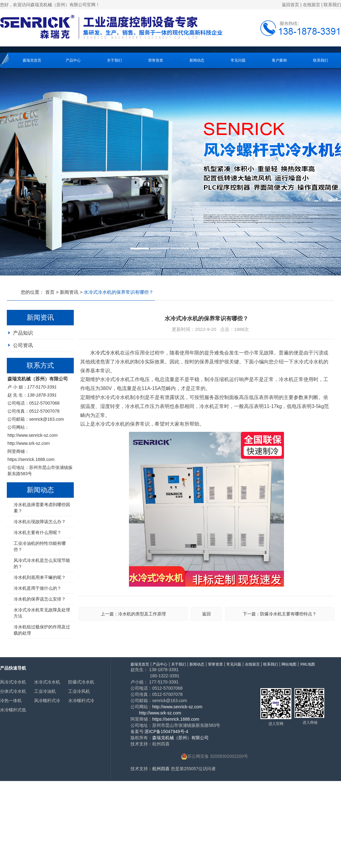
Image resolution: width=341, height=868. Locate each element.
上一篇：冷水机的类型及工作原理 (133, 614)
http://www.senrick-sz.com (33, 435)
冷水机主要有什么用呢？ (38, 532)
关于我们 (114, 60)
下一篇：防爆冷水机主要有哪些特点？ (280, 614)
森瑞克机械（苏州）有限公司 (180, 738)
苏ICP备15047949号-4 (166, 731)
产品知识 (23, 333)
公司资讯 (23, 345)
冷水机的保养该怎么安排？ (40, 599)
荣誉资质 (156, 60)
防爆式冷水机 (81, 682)
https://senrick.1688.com (31, 459)
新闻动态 (197, 60)
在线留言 (312, 5)
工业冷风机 (79, 691)
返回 (206, 614)
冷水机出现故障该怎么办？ (40, 522)
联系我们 (332, 5)
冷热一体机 (11, 701)
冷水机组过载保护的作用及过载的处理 (42, 630)
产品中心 (73, 60)
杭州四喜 (161, 769)
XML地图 (308, 664)
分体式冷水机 (13, 691)
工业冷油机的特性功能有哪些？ (40, 546)
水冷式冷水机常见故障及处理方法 (42, 613)
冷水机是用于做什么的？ (38, 588)
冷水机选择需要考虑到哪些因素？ (42, 508)
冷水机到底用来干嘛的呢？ (40, 577)
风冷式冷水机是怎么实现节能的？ (42, 563)
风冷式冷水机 (13, 682)
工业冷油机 (45, 691)
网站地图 (289, 664)
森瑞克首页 (32, 60)
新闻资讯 (69, 292)
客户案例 (279, 60)
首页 (50, 292)
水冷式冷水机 (105, 353)
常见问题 (238, 60)
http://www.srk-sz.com (29, 443)
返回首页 (290, 5)
